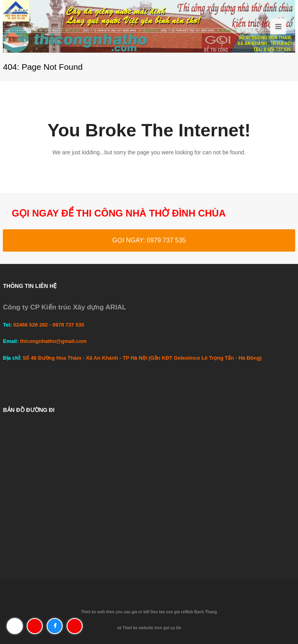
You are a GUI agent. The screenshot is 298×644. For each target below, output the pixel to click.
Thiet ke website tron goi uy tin (152, 628)
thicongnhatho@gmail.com (53, 341)
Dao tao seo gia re (168, 612)
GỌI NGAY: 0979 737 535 (149, 240)
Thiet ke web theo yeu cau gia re (112, 612)
